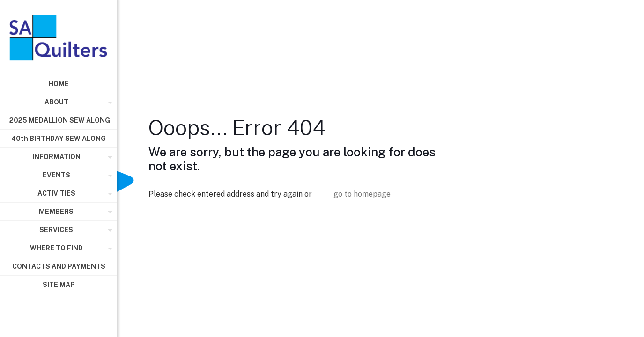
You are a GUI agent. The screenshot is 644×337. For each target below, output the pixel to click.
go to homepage (362, 194)
